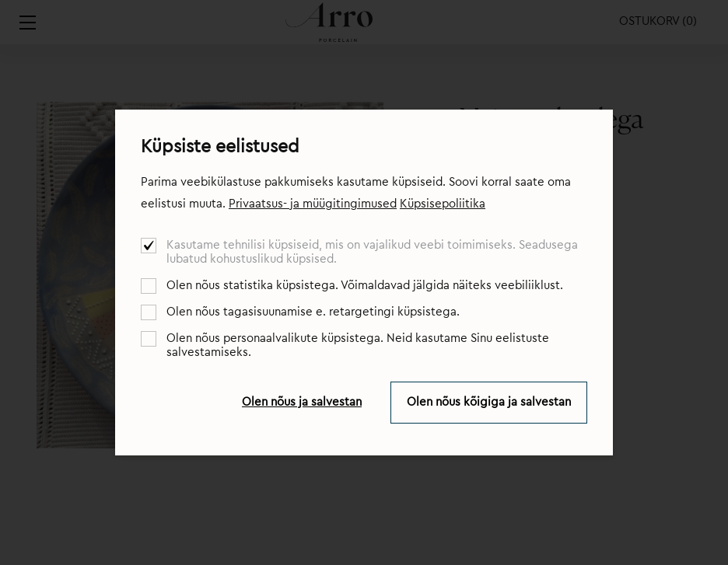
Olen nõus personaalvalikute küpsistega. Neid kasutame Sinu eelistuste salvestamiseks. (358, 345)
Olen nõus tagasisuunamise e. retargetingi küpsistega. (313, 312)
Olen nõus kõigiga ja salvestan (489, 402)
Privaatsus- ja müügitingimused (313, 204)
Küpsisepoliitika (443, 204)
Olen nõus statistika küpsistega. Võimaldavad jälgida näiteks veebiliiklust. (365, 286)
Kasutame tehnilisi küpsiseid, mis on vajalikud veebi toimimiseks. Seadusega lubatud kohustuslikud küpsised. (372, 252)
